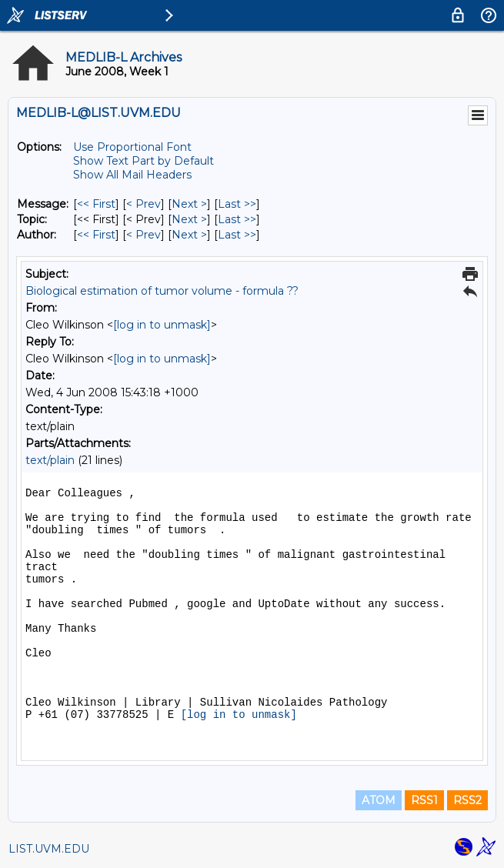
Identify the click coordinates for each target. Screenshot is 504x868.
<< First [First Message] (96, 204)
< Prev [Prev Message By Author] (144, 235)
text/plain (50, 460)
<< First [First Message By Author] (96, 235)
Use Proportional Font (132, 147)
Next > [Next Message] (189, 204)
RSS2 (467, 800)
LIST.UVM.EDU (49, 849)
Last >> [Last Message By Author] (237, 235)
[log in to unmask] (162, 325)
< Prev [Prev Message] (144, 204)
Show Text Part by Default (144, 161)
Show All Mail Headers (132, 175)
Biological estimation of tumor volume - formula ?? (162, 291)
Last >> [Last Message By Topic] (237, 219)
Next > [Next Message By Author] (189, 235)
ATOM (379, 800)
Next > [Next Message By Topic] (189, 219)
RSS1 (424, 800)
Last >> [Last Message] (237, 204)
